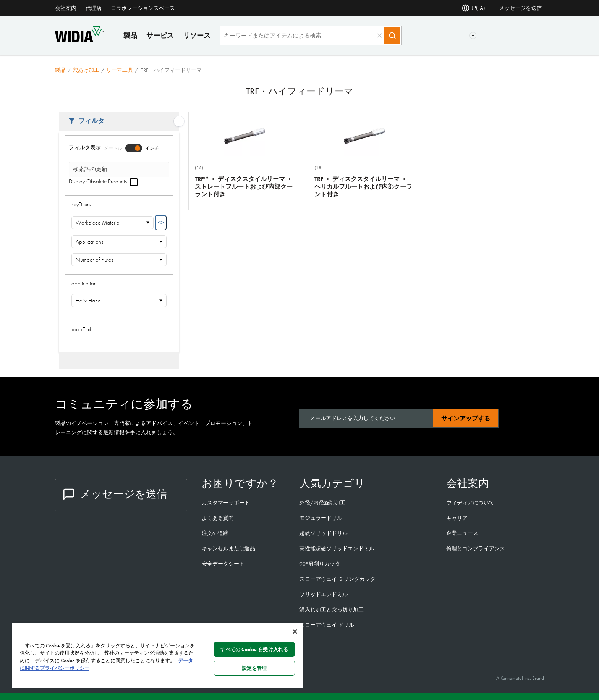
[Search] (392, 36)
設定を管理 (254, 668)
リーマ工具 (120, 70)
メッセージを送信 (520, 8)
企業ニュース (462, 533)
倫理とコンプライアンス (476, 548)
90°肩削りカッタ (320, 564)
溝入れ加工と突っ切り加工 (332, 609)
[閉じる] (295, 632)
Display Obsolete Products (103, 181)
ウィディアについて (470, 503)
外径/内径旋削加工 (322, 503)
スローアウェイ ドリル (327, 625)
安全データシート (223, 564)
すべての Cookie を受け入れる (254, 649)
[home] (79, 40)
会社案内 (66, 8)
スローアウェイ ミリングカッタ (338, 579)
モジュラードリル (321, 518)
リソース (197, 35)
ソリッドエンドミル (324, 594)
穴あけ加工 (86, 70)
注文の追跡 (215, 533)
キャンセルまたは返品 (228, 548)
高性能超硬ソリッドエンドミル (337, 548)
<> (161, 222)
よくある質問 (218, 518)
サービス (160, 35)
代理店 (94, 8)
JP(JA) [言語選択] (474, 8)
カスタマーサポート (226, 503)
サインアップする (466, 418)
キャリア (457, 518)
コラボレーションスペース (143, 8)
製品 (130, 35)
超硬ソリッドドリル (324, 533)
